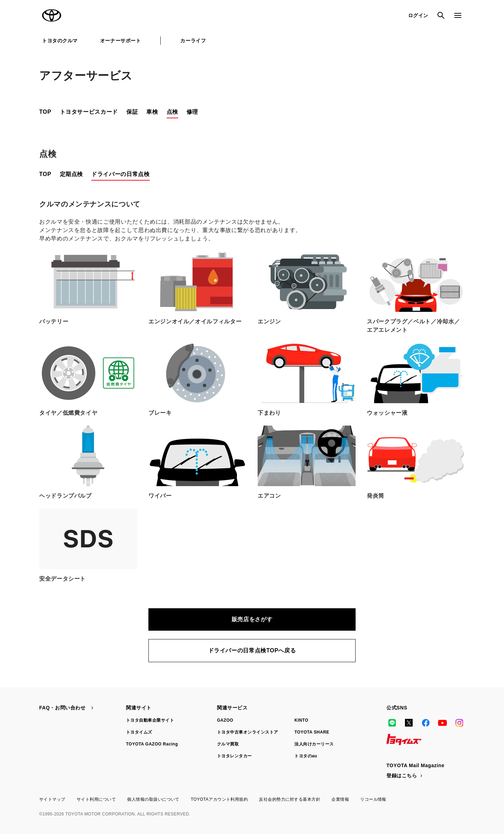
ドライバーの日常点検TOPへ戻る (252, 650)
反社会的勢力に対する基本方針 (290, 799)
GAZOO (225, 720)
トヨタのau (306, 756)
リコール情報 (373, 799)
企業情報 (340, 799)
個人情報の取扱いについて (153, 799)
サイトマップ (52, 799)
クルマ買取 (228, 744)
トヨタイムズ (139, 732)
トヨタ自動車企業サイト (150, 720)
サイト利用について (96, 799)
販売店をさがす (252, 619)
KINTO (301, 720)
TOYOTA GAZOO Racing (152, 744)
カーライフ (193, 41)
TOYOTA (52, 15)
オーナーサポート (120, 41)
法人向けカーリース (314, 744)
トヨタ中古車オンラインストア (248, 732)
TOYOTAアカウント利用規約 (219, 799)
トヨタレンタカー (234, 756)
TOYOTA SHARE (312, 732)
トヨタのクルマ (60, 41)
